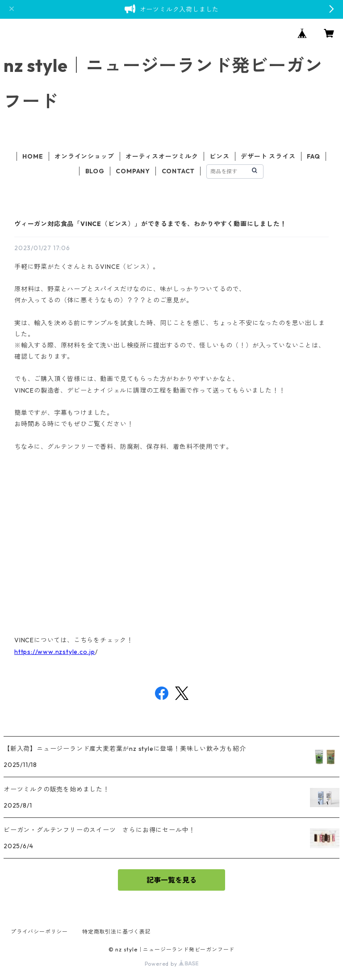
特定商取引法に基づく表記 (117, 932)
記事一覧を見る (171, 880)
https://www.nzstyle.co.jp (55, 652)
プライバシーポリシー (39, 932)
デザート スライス (268, 156)
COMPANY (133, 171)
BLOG (95, 171)
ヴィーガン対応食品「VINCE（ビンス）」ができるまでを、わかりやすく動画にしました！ (150, 224)
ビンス (219, 156)
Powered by (172, 964)
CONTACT (178, 171)
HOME (33, 156)
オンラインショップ (84, 156)
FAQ (313, 156)
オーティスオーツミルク (162, 156)
